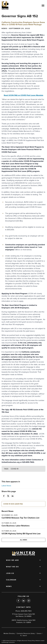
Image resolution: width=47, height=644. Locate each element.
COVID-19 (15, 469)
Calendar (11, 580)
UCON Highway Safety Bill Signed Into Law (21, 534)
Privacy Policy (31, 641)
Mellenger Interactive (9, 642)
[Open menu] (43, 6)
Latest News (6, 486)
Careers (39, 633)
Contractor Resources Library (26, 633)
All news (24, 540)
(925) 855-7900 (26, 611)
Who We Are (12, 560)
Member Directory (9, 633)
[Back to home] (11, 6)
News (9, 587)
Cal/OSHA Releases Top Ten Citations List (20, 518)
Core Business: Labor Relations (16, 526)
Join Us (10, 573)
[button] (23, 504)
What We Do (12, 567)
